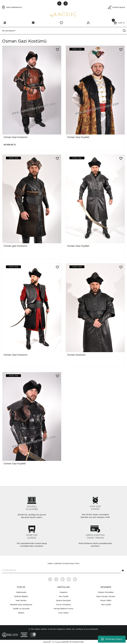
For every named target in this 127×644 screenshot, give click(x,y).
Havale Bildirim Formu (63, 609)
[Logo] (63, 14)
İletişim (21, 613)
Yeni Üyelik (63, 596)
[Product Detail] (75, 49)
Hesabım (63, 592)
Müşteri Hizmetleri (106, 592)
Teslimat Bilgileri (21, 596)
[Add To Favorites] (57, 50)
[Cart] (119, 23)
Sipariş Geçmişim (63, 600)
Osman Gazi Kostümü (15, 137)
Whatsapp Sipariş (112, 639)
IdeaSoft (47, 642)
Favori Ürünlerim (63, 605)
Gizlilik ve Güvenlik (21, 609)
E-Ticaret (57, 642)
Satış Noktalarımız (14, 7)
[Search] (63, 31)
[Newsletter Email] (61, 570)
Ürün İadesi (63, 613)
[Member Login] (88, 23)
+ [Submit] (123, 571)
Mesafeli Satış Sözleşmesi (21, 605)
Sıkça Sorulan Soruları (106, 596)
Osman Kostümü (76, 355)
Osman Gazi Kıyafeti (78, 137)
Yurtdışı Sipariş (118, 7)
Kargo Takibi (106, 600)
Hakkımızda (21, 592)
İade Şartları (21, 600)
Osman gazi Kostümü (15, 246)
